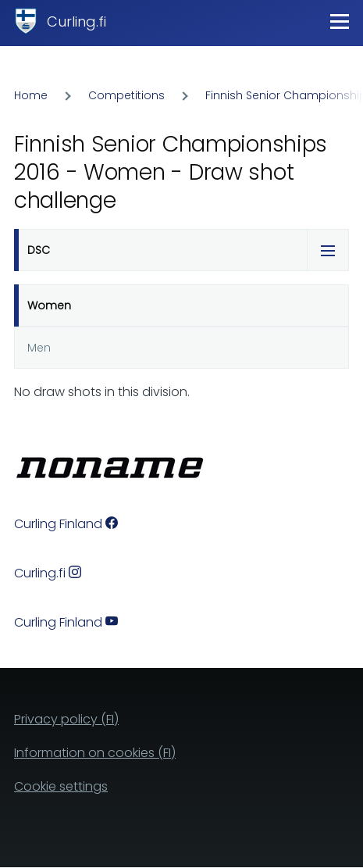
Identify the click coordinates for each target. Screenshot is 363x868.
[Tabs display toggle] (328, 250)
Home (31, 95)
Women (49, 305)
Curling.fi (77, 21)
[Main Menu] (340, 21)
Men (39, 348)
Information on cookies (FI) (95, 753)
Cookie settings (61, 786)
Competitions (126, 95)
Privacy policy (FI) (66, 719)
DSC (39, 250)
